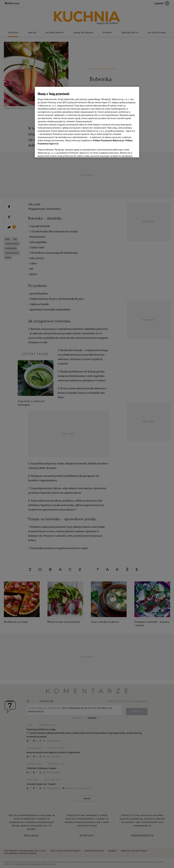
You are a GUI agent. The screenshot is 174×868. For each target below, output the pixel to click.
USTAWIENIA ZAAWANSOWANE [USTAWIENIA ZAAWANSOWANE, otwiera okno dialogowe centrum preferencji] (57, 152)
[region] (87, 122)
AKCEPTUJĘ (127, 152)
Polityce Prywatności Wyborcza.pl (109, 140)
